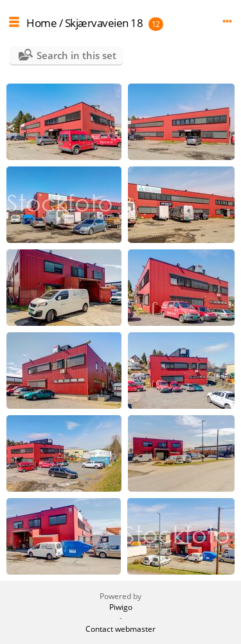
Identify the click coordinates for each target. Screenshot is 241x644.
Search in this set (76, 55)
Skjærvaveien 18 (104, 23)
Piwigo (121, 607)
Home (41, 23)
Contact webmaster (121, 629)
